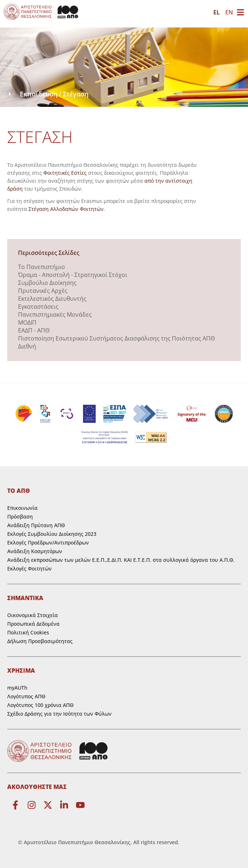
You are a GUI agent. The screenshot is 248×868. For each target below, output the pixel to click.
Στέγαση (76, 94)
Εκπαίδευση (39, 94)
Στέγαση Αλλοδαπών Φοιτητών (66, 209)
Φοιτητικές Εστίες (65, 173)
